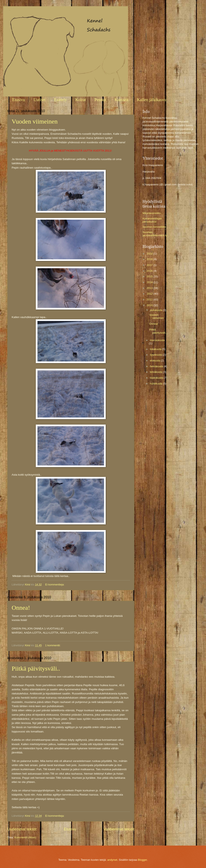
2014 (150, 282)
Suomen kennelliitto (154, 227)
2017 (150, 265)
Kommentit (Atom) (25, 837)
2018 (150, 259)
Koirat (81, 100)
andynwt (112, 860)
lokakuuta (156, 349)
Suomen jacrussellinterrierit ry (155, 234)
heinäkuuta (157, 366)
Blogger (142, 860)
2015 (150, 276)
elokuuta (155, 361)
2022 (150, 254)
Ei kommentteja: (55, 585)
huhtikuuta (156, 384)
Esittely (60, 100)
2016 (150, 271)
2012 (150, 294)
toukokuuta (157, 378)
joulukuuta (156, 310)
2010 (150, 305)
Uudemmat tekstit (22, 829)
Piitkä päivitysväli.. (36, 668)
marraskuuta (157, 340)
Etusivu (19, 100)
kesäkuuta (156, 372)
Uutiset (40, 100)
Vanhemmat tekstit (119, 829)
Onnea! (21, 608)
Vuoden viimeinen (35, 121)
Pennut (100, 100)
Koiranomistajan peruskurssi (152, 220)
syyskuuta (156, 355)
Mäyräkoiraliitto (152, 213)
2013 (150, 288)
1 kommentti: (53, 645)
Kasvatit (122, 100)
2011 (150, 299)
